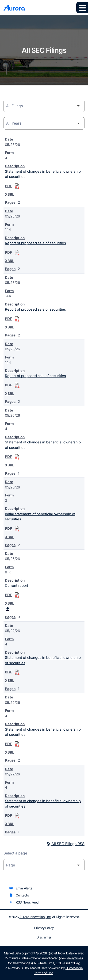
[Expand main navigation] (82, 8)
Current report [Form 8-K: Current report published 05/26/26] (17, 585)
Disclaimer (44, 937)
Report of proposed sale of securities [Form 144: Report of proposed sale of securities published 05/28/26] (35, 243)
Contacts (19, 895)
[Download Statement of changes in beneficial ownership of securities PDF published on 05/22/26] (17, 672)
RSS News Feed (24, 902)
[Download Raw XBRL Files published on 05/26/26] (8, 609)
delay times (75, 958)
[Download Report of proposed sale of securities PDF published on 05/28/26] (17, 253)
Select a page (15, 853)
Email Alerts (21, 888)
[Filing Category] (44, 106)
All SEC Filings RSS (65, 844)
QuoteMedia (56, 953)
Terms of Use (44, 973)
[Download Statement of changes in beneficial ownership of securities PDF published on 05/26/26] (17, 457)
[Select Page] (44, 865)
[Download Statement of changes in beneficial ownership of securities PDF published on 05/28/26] (17, 186)
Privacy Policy (44, 928)
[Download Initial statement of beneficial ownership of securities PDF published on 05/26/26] (17, 529)
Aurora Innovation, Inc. (35, 917)
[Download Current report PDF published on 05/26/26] (17, 595)
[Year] (44, 123)
